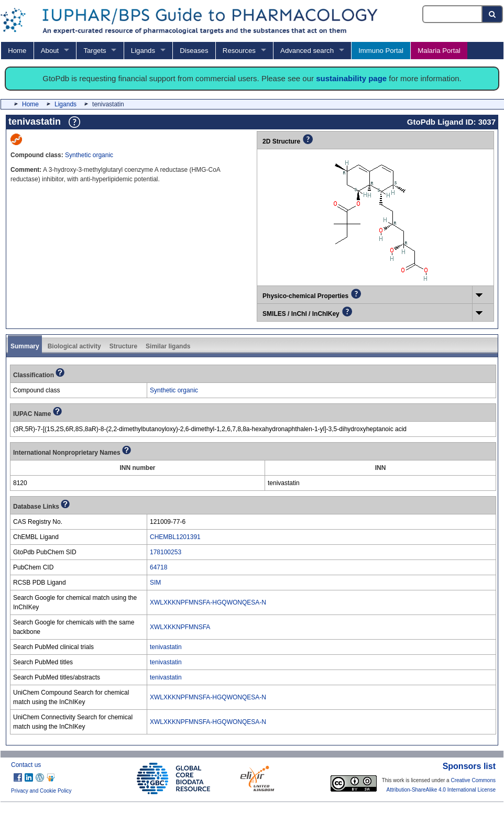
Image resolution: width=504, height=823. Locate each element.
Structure (123, 346)
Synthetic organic (89, 155)
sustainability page (351, 78)
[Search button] (493, 14)
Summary (25, 346)
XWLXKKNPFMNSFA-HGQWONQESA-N (208, 602)
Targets (95, 51)
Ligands (143, 51)
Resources (239, 51)
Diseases (194, 51)
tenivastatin (166, 647)
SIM (155, 583)
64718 (158, 567)
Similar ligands (168, 346)
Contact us (26, 765)
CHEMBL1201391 (175, 537)
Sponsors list (469, 766)
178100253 (166, 552)
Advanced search (307, 51)
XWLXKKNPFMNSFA (180, 627)
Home (17, 51)
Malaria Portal (439, 51)
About (50, 51)
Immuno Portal (381, 51)
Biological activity (74, 346)
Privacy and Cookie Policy (41, 791)
